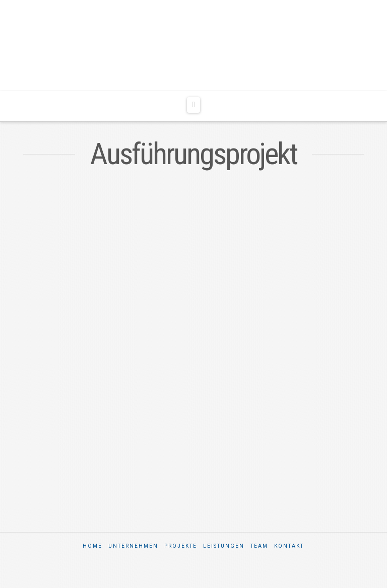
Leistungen (224, 546)
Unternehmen (133, 546)
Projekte (181, 546)
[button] (193, 105)
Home (92, 546)
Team (259, 546)
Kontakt (289, 546)
